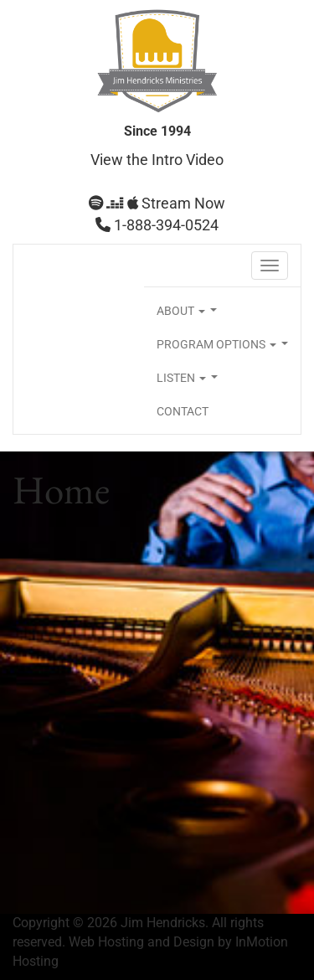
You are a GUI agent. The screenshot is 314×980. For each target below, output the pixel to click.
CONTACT (183, 411)
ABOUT (190, 315)
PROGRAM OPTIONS (226, 349)
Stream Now (157, 203)
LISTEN (190, 382)
